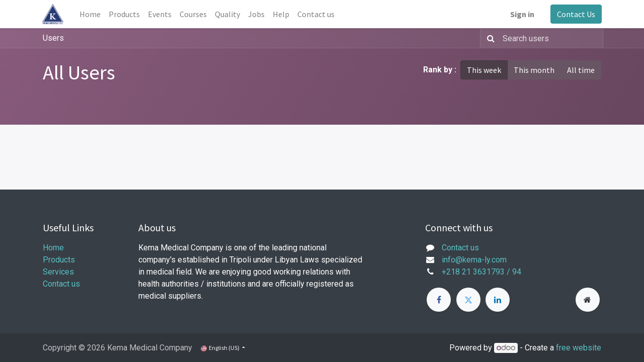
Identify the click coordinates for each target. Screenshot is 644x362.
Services (58, 272)
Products (59, 260)
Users (53, 38)
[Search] (489, 38)
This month (534, 70)
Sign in (522, 14)
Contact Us (576, 14)
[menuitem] (91, 14)
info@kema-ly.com (474, 260)
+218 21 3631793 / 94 (481, 272)
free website (579, 348)
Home (53, 248)
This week (484, 70)
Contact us (61, 284)
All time (581, 70)
